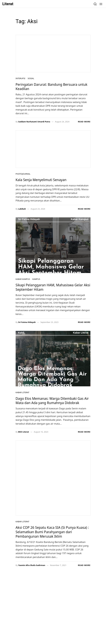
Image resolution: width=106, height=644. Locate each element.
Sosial (31, 78)
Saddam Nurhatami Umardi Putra (34, 122)
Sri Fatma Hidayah (27, 322)
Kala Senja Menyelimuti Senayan (42, 180)
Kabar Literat (22, 392)
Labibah (22, 209)
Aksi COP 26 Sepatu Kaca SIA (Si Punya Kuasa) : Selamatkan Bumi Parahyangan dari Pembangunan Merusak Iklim (52, 532)
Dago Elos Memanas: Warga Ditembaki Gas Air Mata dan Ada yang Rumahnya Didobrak (52, 401)
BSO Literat (24, 432)
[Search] (95, 4)
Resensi (27, 615)
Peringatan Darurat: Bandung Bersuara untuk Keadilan (52, 87)
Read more (84, 122)
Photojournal (23, 174)
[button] (101, 4)
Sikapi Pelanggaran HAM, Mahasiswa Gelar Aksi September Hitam (53, 287)
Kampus (36, 279)
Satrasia (38, 615)
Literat (8, 4)
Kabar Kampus (23, 279)
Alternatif (61, 615)
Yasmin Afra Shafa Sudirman (32, 565)
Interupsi (20, 78)
